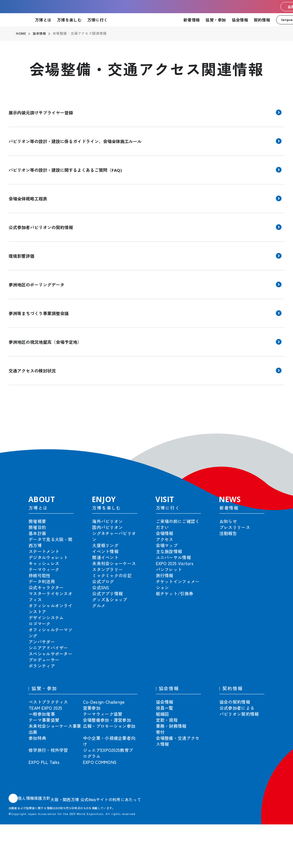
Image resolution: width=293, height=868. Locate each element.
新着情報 (192, 20)
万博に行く (97, 20)
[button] (276, 437)
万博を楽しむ (69, 20)
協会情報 (240, 20)
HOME (21, 34)
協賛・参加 (216, 20)
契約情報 (262, 20)
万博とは (43, 20)
